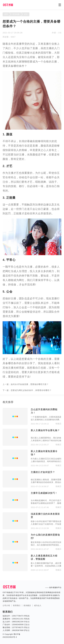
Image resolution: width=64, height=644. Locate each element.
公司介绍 (6, 606)
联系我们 (17, 606)
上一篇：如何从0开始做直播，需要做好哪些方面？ (26, 384)
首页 (6, 14)
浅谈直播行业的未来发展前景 (45, 515)
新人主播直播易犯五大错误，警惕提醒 (44, 557)
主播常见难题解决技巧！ (44, 493)
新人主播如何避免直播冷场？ (44, 453)
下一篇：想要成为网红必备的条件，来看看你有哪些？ (27, 390)
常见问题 (16, 14)
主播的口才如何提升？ (43, 472)
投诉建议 (27, 606)
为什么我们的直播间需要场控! (45, 536)
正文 (26, 14)
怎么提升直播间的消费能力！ (44, 411)
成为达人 (38, 606)
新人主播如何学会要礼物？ (45, 430)
